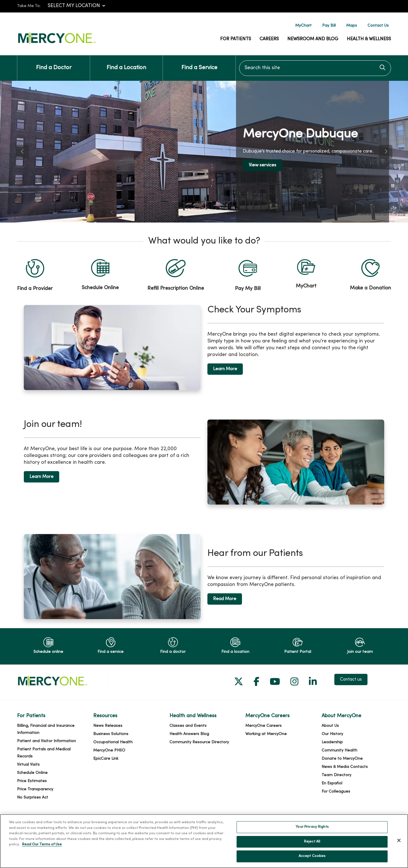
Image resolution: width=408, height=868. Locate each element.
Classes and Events (188, 726)
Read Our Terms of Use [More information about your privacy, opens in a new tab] (42, 847)
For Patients (236, 39)
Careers (269, 39)
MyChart (303, 26)
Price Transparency (35, 789)
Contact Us (378, 26)
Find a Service (199, 63)
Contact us (351, 679)
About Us (330, 726)
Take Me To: (29, 6)
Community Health (339, 750)
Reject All (312, 844)
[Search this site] (315, 68)
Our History (332, 734)
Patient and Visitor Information (46, 741)
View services (263, 165)
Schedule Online (32, 773)
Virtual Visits (28, 765)
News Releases (108, 726)
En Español (332, 783)
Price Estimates (32, 781)
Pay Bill (329, 26)
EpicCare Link (106, 759)
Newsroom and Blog (313, 39)
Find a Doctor (54, 63)
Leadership (332, 742)
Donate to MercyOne (342, 759)
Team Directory (336, 775)
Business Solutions (111, 734)
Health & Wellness (369, 39)
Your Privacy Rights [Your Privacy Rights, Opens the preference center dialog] (312, 829)
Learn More (225, 369)
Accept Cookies (312, 859)
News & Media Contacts (345, 767)
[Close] (399, 843)
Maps (352, 26)
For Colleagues (336, 792)
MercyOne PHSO (109, 750)
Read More (225, 599)
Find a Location (126, 63)
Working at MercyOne (266, 734)
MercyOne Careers (263, 726)
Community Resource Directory (199, 742)
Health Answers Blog (189, 734)
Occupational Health (113, 742)
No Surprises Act (33, 798)
